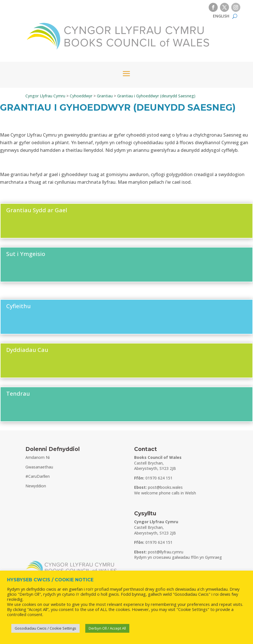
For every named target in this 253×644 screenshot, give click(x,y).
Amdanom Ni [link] (38, 457)
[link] (221, 17)
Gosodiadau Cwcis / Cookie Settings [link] (45, 628)
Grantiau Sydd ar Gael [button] (37, 210)
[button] (213, 7)
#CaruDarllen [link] (38, 476)
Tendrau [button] (18, 394)
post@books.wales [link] (165, 487)
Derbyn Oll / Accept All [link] (107, 628)
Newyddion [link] (36, 486)
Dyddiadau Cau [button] (27, 350)
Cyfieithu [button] (18, 306)
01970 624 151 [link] (159, 478)
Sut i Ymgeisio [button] (26, 254)
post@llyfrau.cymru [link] (166, 552)
